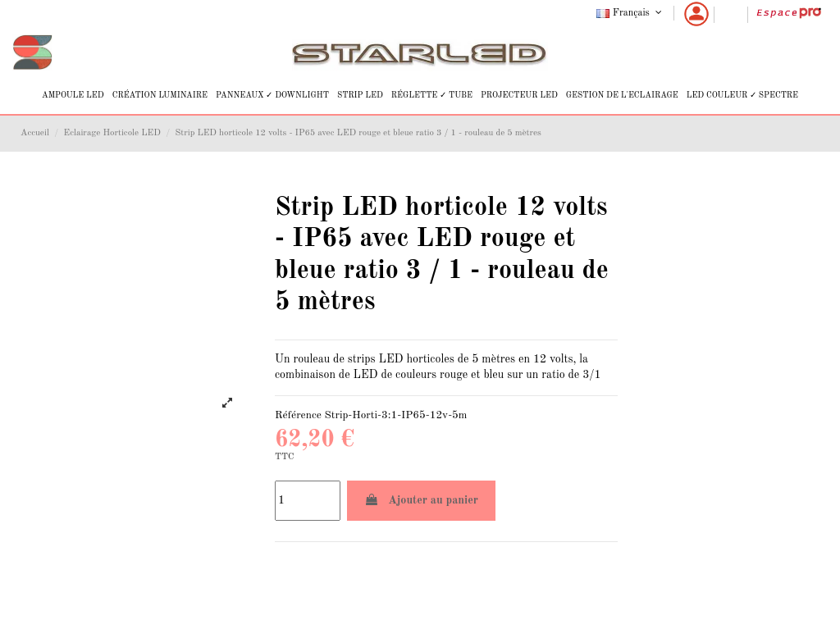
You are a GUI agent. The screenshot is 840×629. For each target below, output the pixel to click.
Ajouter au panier (421, 500)
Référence (298, 415)
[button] (73, 96)
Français (630, 13)
